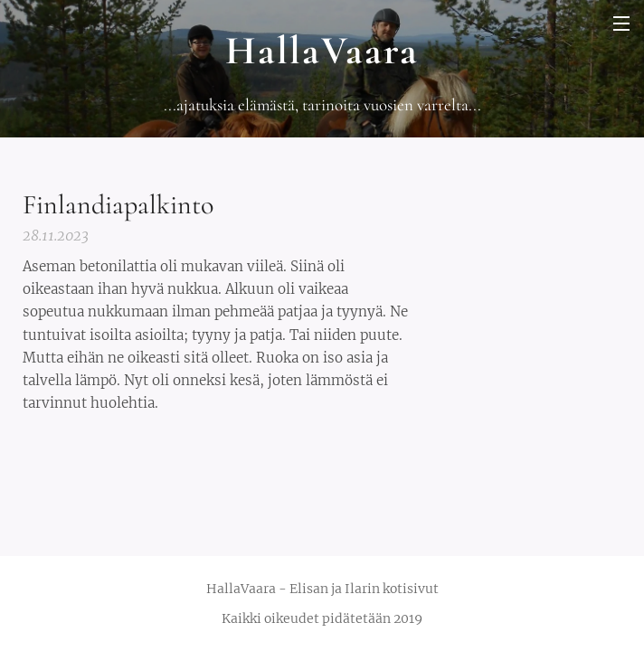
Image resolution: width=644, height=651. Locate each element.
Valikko (621, 24)
